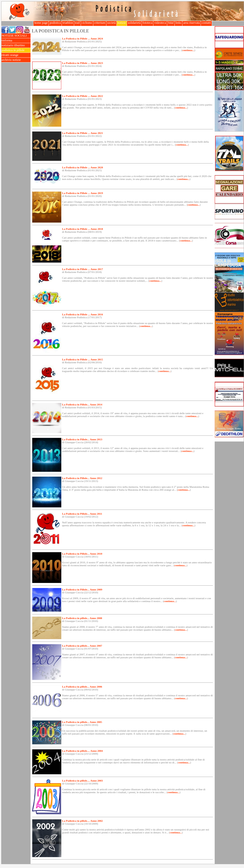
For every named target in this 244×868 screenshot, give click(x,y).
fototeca (148, 23)
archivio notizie (16, 60)
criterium (100, 23)
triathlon (68, 23)
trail (77, 23)
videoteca (160, 23)
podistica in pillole (16, 50)
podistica (55, 23)
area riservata (192, 23)
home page (41, 23)
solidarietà (134, 23)
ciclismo (87, 23)
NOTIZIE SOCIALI (16, 36)
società (111, 23)
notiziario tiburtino (16, 45)
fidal (171, 23)
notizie (122, 23)
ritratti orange (16, 55)
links (178, 23)
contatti (206, 23)
